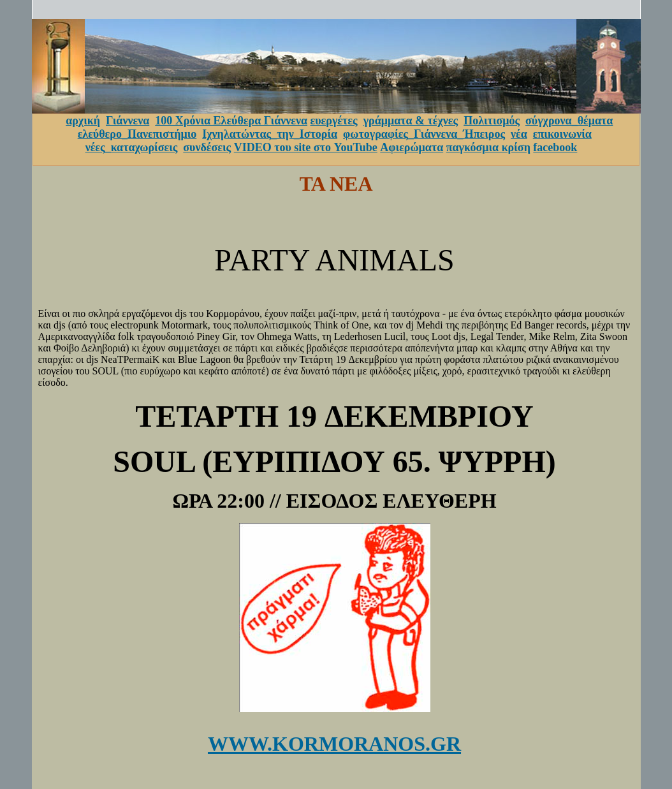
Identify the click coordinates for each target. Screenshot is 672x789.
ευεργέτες (334, 121)
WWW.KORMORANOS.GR (334, 744)
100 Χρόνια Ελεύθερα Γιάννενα (231, 121)
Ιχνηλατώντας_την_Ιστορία (270, 134)
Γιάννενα (128, 121)
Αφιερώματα (412, 147)
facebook (555, 147)
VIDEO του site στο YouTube (306, 147)
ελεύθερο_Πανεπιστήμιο (137, 134)
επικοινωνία (562, 134)
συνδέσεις (207, 147)
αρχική (83, 121)
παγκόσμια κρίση (488, 147)
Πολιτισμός (492, 121)
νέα (519, 134)
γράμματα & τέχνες (411, 121)
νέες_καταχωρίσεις (132, 147)
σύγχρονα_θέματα (569, 121)
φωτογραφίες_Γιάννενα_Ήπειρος (424, 134)
